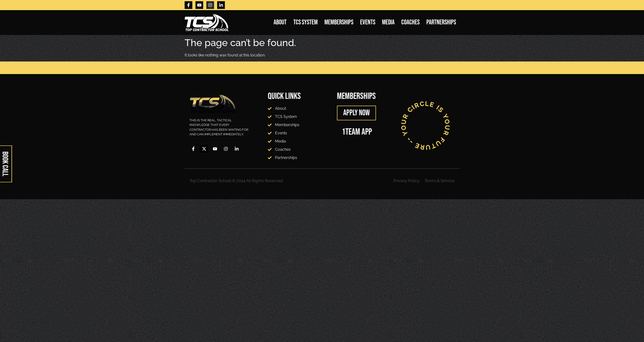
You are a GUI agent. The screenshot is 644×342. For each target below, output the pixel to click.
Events (368, 22)
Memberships (339, 22)
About (280, 22)
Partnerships (441, 22)
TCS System (305, 22)
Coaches (410, 22)
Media (388, 22)
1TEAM (351, 132)
